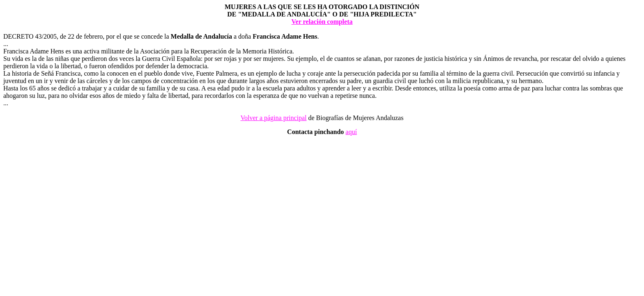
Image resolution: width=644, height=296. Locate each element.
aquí (351, 132)
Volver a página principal (274, 118)
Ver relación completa (322, 22)
